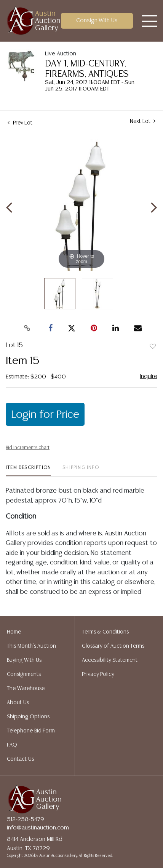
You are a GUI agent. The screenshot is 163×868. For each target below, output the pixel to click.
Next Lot (143, 121)
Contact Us (20, 759)
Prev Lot (20, 123)
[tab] (28, 471)
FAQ (12, 745)
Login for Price (45, 415)
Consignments (24, 674)
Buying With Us (24, 660)
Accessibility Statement (110, 660)
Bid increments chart (28, 448)
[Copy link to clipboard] (27, 328)
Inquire (149, 376)
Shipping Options (28, 717)
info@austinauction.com (38, 828)
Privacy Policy (98, 674)
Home (14, 632)
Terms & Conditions (105, 632)
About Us (18, 703)
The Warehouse (26, 689)
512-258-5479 (26, 819)
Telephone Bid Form (31, 731)
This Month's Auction (31, 646)
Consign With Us (97, 20)
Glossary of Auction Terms (113, 646)
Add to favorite (153, 347)
